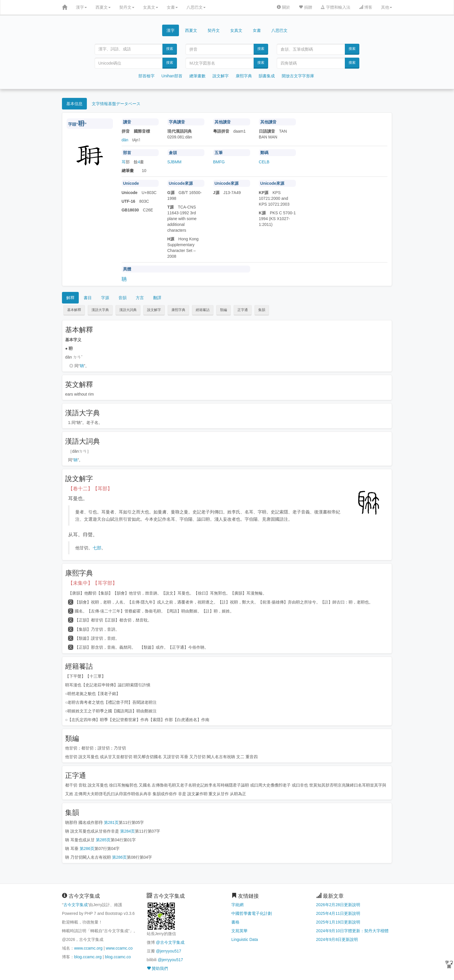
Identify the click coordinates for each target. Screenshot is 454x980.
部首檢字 (147, 76)
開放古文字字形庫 (298, 76)
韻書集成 (267, 76)
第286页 (87, 849)
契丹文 (127, 7)
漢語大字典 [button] (100, 310)
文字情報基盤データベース (116, 104)
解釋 (70, 298)
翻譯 (157, 298)
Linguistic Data (245, 939)
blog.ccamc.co (118, 957)
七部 (97, 548)
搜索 (170, 49)
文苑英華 (239, 931)
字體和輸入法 (336, 7)
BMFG (219, 162)
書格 (235, 922)
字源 (105, 298)
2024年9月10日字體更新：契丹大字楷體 (353, 931)
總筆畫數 (197, 76)
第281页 (111, 822)
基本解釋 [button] (74, 310)
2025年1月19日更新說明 (338, 922)
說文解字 (221, 76)
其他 (387, 7)
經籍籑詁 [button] (203, 310)
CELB (264, 162)
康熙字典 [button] (178, 310)
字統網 (237, 905)
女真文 (151, 7)
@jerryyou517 (168, 951)
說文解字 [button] (154, 310)
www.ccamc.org (88, 948)
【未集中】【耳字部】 (93, 583)
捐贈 (305, 7)
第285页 (103, 840)
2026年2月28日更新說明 (338, 905)
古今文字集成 (76, 905)
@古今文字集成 (170, 942)
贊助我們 (158, 968)
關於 (283, 7)
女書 (172, 7)
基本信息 (74, 104)
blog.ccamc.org (88, 957)
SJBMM (174, 162)
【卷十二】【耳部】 (90, 489)
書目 (88, 298)
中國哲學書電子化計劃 (252, 913)
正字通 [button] (243, 310)
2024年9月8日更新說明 (337, 939)
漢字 (81, 7)
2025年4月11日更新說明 (338, 913)
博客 (366, 7)
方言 (140, 298)
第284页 (128, 831)
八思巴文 (196, 7)
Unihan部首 (172, 76)
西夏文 (103, 7)
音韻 (122, 298)
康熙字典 (244, 76)
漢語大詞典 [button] (128, 310)
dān (125, 140)
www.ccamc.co (119, 948)
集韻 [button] (262, 310)
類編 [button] (224, 310)
